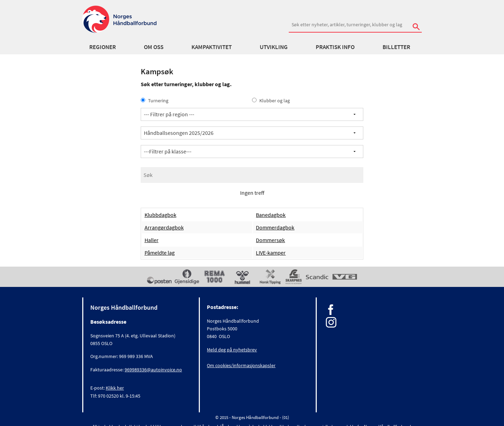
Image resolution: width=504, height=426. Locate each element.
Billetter (396, 47)
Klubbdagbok (160, 215)
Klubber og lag (271, 101)
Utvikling (274, 47)
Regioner (103, 47)
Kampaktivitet (212, 47)
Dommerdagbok (275, 227)
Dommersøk (270, 240)
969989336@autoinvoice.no (153, 370)
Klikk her (115, 388)
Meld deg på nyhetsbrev (232, 350)
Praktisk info (335, 47)
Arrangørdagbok (164, 227)
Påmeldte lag (160, 253)
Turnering (155, 101)
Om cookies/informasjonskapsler (241, 365)
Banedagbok (271, 215)
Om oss (154, 47)
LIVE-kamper (271, 253)
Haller (152, 240)
